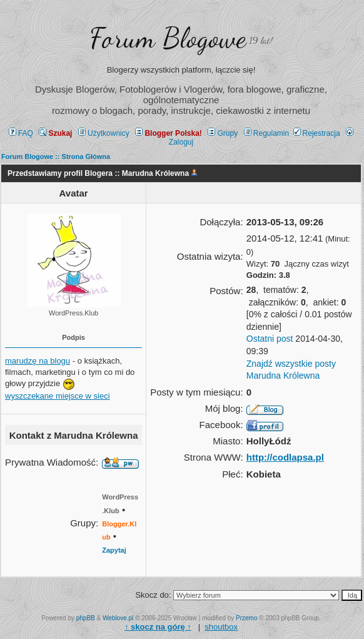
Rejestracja (317, 133)
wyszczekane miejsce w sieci (58, 396)
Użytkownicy (104, 133)
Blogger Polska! (168, 133)
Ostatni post (270, 339)
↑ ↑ (158, 627)
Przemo (246, 618)
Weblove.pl (118, 618)
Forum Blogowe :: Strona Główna (56, 156)
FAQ (21, 133)
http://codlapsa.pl (285, 457)
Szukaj (55, 133)
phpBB (86, 618)
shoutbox (221, 627)
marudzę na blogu (38, 361)
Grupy (223, 133)
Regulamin (266, 133)
